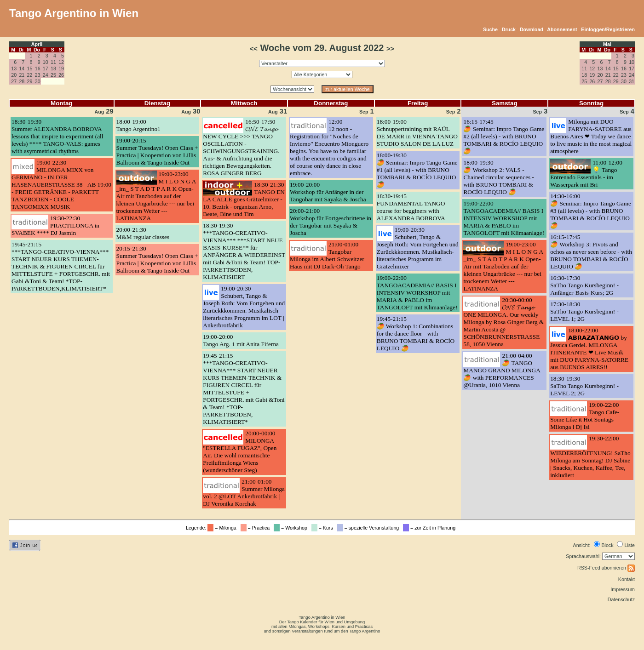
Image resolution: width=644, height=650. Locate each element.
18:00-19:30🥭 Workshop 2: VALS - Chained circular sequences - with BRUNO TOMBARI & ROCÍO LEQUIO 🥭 (499, 177)
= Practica (256, 528)
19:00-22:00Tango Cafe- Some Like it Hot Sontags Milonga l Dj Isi (585, 416)
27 (14, 81)
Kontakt (627, 579)
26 (61, 75)
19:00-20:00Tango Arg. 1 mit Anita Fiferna (241, 340)
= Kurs (324, 528)
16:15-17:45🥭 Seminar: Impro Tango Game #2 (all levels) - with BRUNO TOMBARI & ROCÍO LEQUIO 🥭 (504, 136)
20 (14, 75)
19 (61, 68)
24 (46, 75)
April (37, 44)
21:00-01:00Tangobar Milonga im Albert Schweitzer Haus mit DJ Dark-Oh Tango (327, 255)
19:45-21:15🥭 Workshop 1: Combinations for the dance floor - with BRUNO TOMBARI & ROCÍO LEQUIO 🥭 (416, 334)
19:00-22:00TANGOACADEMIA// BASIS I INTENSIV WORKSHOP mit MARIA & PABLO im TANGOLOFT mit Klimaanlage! (417, 293)
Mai (607, 44)
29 (30, 81)
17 (46, 68)
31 (632, 81)
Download (532, 29)
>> (390, 49)
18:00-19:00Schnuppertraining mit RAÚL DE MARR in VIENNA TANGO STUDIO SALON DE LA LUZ (417, 133)
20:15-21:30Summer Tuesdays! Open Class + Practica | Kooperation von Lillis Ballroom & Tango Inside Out (157, 259)
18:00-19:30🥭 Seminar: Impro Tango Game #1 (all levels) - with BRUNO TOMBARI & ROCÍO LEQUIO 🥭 (417, 170)
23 (38, 75)
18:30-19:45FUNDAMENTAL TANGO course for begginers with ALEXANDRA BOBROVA (411, 207)
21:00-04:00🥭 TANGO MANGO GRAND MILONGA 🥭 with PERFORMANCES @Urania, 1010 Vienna (502, 370)
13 (14, 68)
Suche (490, 29)
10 (46, 62)
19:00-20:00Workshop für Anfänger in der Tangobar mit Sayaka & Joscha (328, 192)
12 (61, 62)
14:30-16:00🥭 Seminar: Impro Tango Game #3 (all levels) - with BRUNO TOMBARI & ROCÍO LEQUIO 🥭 (591, 211)
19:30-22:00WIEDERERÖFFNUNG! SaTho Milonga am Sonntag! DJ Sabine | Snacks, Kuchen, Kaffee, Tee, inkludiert (590, 457)
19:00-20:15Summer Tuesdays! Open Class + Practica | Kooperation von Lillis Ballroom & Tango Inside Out (157, 151)
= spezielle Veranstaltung (370, 528)
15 (30, 68)
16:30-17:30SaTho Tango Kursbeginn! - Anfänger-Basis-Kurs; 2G (584, 285)
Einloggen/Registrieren (608, 29)
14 (22, 68)
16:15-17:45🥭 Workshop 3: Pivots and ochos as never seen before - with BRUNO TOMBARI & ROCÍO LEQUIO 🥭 (591, 252)
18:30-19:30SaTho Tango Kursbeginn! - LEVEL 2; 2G (584, 386)
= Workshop (292, 528)
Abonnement (562, 29)
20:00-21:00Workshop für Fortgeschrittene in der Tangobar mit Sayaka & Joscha (331, 222)
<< (254, 49)
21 (22, 75)
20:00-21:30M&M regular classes (143, 233)
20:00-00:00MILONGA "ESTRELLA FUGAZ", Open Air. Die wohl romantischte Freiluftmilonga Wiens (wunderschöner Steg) (240, 452)
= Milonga (223, 528)
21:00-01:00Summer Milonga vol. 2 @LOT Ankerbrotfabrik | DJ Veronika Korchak (244, 493)
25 (53, 75)
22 (30, 75)
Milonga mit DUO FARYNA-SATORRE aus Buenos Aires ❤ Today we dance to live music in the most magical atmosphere (591, 136)
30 (38, 81)
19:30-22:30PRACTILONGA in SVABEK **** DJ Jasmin (55, 225)
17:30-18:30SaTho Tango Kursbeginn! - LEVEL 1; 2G (584, 311)
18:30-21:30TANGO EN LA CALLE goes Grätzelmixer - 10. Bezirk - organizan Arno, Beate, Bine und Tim (244, 199)
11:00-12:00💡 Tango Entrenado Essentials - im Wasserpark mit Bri (586, 174)
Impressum (623, 589)
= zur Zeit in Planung (431, 528)
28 (22, 81)
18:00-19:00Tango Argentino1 (138, 125)
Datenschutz (621, 599)
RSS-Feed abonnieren (606, 568)
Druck (509, 29)
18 (53, 68)
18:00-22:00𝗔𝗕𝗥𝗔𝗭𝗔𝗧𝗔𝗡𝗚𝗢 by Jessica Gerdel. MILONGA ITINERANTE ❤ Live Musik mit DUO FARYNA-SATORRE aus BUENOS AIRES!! (589, 349)
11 (53, 62)
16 (38, 68)
